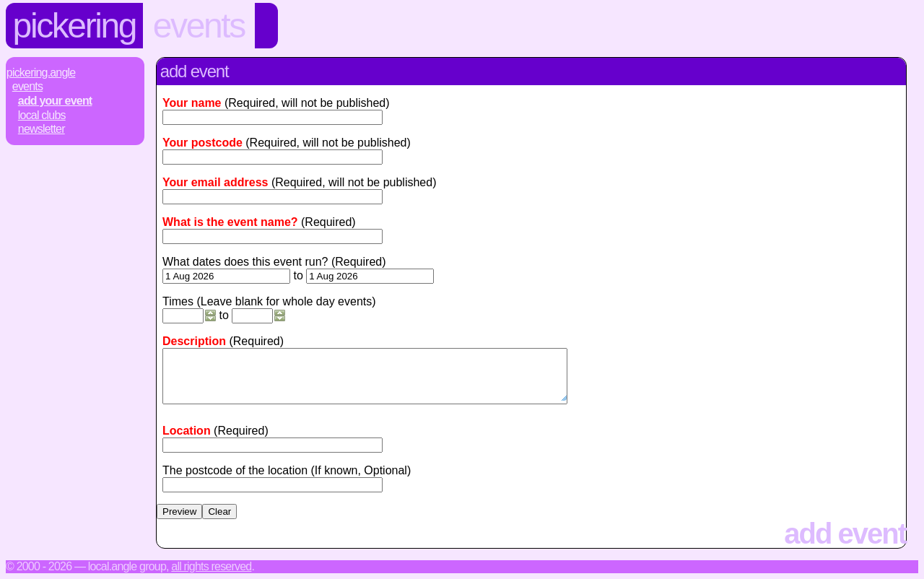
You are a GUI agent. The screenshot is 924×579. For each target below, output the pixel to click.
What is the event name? (230, 222)
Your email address (215, 182)
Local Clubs (42, 115)
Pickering (75, 26)
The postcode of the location (235, 470)
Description (194, 341)
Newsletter (42, 129)
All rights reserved (211, 566)
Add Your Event (55, 101)
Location (187, 431)
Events (199, 26)
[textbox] (273, 445)
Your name (192, 103)
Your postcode (202, 143)
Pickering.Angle (41, 73)
